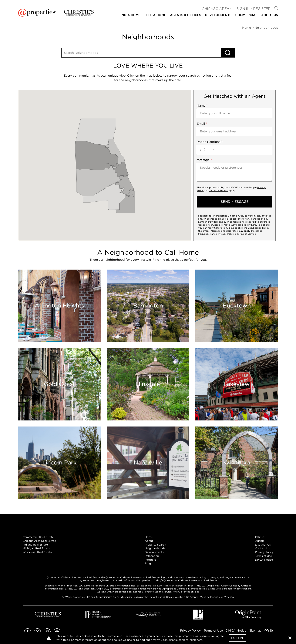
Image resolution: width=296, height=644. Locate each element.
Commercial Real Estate (38, 537)
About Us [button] (270, 15)
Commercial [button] (246, 15)
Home (149, 537)
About (149, 541)
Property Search (155, 545)
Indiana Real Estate (35, 545)
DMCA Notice (264, 560)
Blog (148, 563)
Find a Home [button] (129, 15)
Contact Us (262, 548)
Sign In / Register (254, 9)
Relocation (152, 556)
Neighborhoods (155, 548)
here (254, 225)
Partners (150, 560)
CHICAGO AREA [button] (216, 9)
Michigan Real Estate (36, 548)
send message (235, 202)
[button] (290, 638)
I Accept (237, 638)
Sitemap (255, 631)
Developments (218, 15)
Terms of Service (219, 190)
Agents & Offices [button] (186, 15)
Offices (260, 537)
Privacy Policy (226, 234)
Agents (260, 541)
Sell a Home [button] (155, 15)
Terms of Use (263, 556)
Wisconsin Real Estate (37, 552)
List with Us (263, 545)
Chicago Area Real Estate (39, 541)
